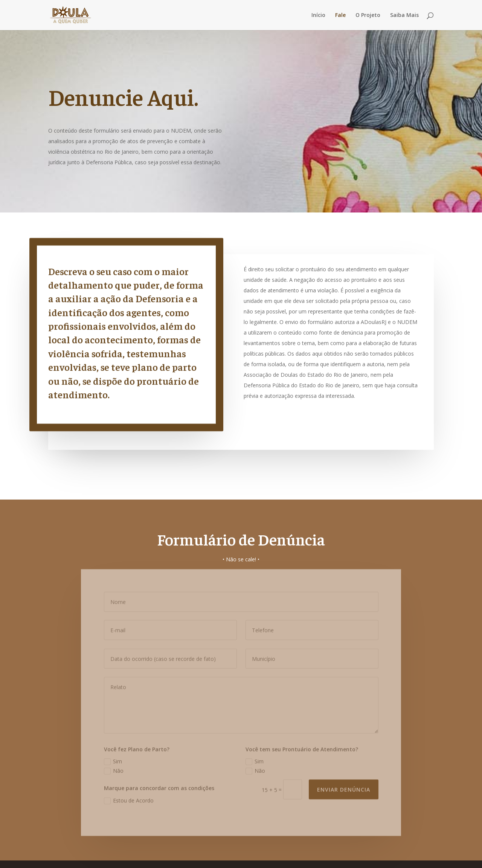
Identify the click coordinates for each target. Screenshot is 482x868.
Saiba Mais (404, 15)
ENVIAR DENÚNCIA (344, 786)
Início (318, 15)
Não (114, 767)
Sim (113, 758)
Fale (340, 15)
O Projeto (368, 15)
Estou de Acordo (129, 797)
